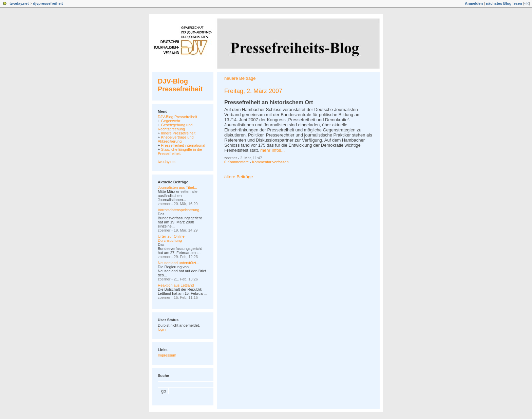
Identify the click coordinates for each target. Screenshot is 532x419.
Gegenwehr (170, 121)
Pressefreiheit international (183, 145)
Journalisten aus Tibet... (177, 187)
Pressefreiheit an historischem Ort (269, 102)
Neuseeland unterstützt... (178, 263)
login (162, 329)
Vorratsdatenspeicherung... (180, 210)
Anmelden (474, 3)
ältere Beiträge (239, 177)
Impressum (167, 355)
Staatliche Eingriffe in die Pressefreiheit (180, 151)
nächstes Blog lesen (504, 3)
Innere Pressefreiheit (178, 133)
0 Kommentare (236, 162)
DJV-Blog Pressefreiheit (180, 85)
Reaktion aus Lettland (176, 285)
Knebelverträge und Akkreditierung (176, 139)
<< (526, 3)
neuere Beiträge (240, 78)
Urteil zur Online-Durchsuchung (172, 238)
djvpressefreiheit (48, 3)
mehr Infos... (272, 150)
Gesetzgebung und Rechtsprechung (175, 127)
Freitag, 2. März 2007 (253, 91)
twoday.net (19, 3)
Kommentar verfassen (270, 162)
